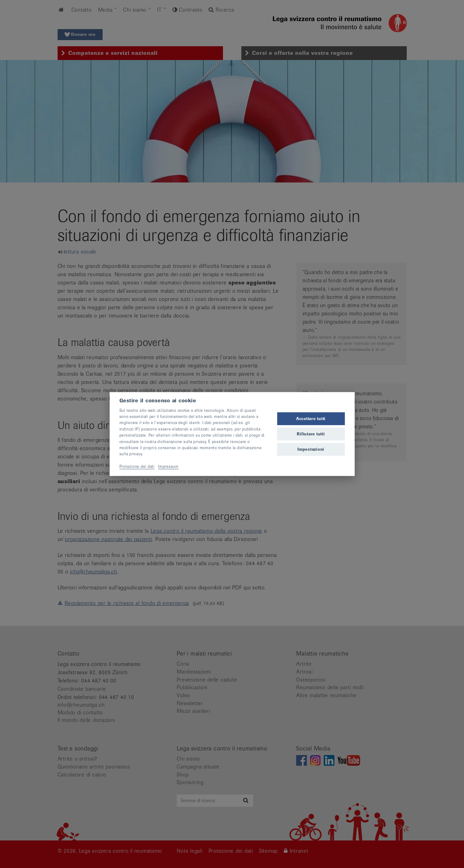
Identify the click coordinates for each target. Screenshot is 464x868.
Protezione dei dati (137, 466)
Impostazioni (311, 449)
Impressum (168, 466)
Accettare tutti (311, 418)
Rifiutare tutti (311, 434)
